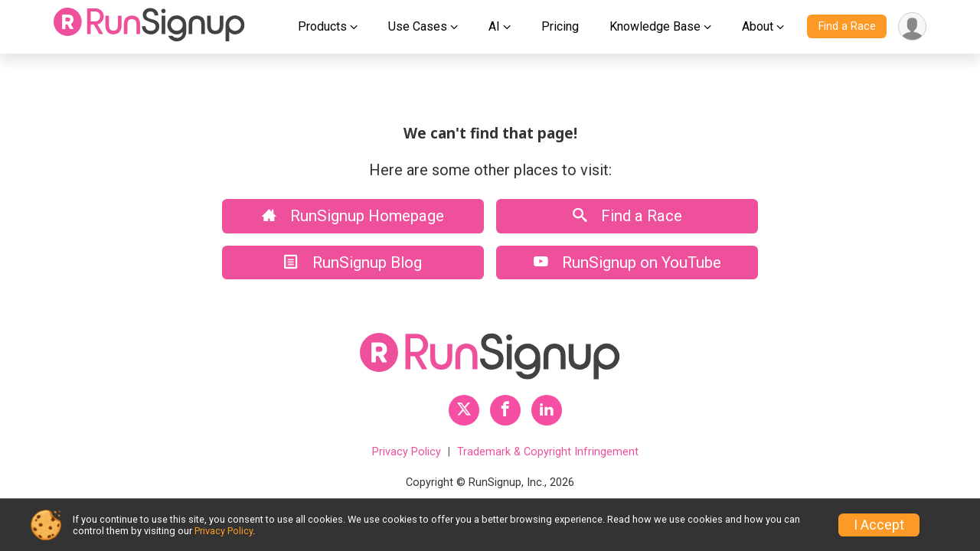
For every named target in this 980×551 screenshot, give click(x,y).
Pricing (560, 26)
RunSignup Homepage (353, 216)
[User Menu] (912, 26)
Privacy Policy (407, 452)
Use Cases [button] (418, 26)
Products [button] (322, 26)
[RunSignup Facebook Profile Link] (505, 410)
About (758, 26)
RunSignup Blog (353, 262)
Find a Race (847, 26)
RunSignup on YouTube (627, 262)
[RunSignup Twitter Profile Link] (464, 410)
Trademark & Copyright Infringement (548, 452)
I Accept (879, 525)
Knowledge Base (655, 26)
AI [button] (494, 26)
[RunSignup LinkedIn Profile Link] (547, 410)
